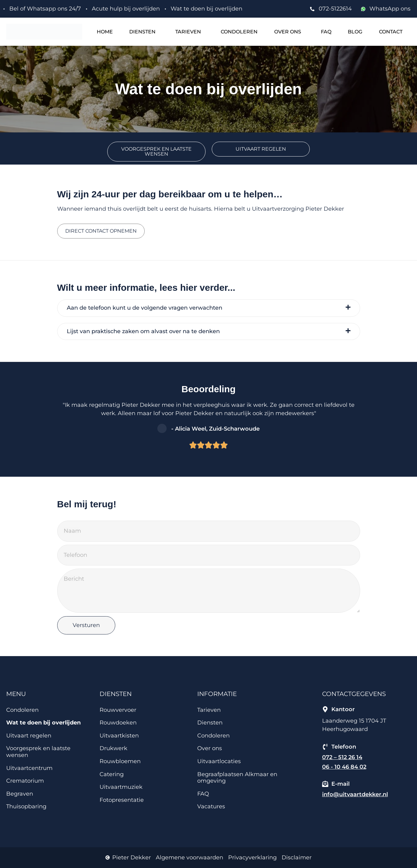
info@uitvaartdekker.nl (355, 794)
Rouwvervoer (118, 710)
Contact (391, 32)
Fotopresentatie (122, 800)
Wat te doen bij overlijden (43, 723)
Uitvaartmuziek (121, 787)
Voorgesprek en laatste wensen (38, 752)
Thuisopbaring (26, 806)
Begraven (20, 794)
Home (105, 32)
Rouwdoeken (118, 723)
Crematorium (25, 781)
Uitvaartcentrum (29, 768)
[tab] (209, 308)
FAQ (326, 32)
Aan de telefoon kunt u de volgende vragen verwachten (145, 308)
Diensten (142, 32)
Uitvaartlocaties (219, 761)
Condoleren (239, 32)
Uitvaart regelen (29, 736)
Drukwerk (113, 748)
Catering (112, 774)
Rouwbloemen (120, 761)
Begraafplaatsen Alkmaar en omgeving (237, 778)
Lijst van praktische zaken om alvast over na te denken (143, 331)
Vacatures (211, 806)
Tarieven (188, 32)
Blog (355, 32)
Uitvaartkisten (119, 736)
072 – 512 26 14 (342, 757)
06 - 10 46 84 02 (344, 767)
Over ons (288, 32)
